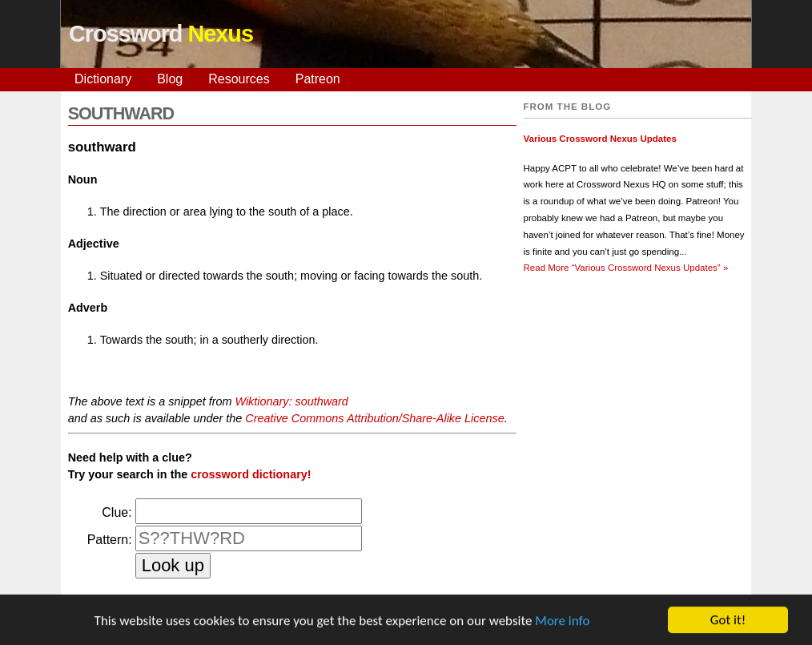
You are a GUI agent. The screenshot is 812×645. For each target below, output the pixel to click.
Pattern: (110, 540)
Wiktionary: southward (291, 401)
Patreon (318, 79)
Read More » (626, 268)
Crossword (161, 34)
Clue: (117, 512)
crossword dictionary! (251, 474)
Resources (239, 79)
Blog (170, 79)
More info (562, 621)
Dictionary (103, 79)
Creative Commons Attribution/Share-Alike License (374, 418)
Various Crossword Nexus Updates (600, 139)
